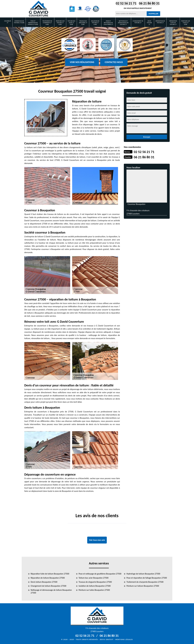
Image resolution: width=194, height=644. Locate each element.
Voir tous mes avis (97, 540)
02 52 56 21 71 (126, 3)
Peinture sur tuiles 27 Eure (186, 23)
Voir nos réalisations (82, 62)
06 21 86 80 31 (149, 3)
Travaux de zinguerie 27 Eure (83, 23)
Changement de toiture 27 (138, 22)
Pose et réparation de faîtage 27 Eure (33, 23)
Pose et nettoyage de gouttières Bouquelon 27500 (100, 574)
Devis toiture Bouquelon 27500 (44, 582)
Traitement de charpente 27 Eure (47, 23)
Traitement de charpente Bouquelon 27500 (145, 582)
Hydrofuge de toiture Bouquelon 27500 (143, 574)
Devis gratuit (107, 640)
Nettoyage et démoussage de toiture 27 (123, 23)
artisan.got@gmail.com (101, 56)
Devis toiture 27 (149, 23)
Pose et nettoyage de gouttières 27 (108, 23)
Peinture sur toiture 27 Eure (60, 23)
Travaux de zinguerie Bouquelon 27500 (95, 582)
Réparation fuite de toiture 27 (173, 23)
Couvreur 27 (8, 22)
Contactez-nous (114, 62)
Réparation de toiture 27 (160, 22)
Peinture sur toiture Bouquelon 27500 (143, 586)
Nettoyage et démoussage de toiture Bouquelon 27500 (51, 591)
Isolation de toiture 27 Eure (95, 23)
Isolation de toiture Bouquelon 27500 (95, 586)
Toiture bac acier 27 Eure (71, 23)
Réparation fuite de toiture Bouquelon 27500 (50, 574)
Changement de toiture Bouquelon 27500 (48, 586)
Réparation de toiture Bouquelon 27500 (48, 578)
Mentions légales (124, 640)
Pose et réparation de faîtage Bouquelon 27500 (147, 578)
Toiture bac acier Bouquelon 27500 (94, 578)
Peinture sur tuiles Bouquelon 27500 (94, 590)
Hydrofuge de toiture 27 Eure (19, 22)
